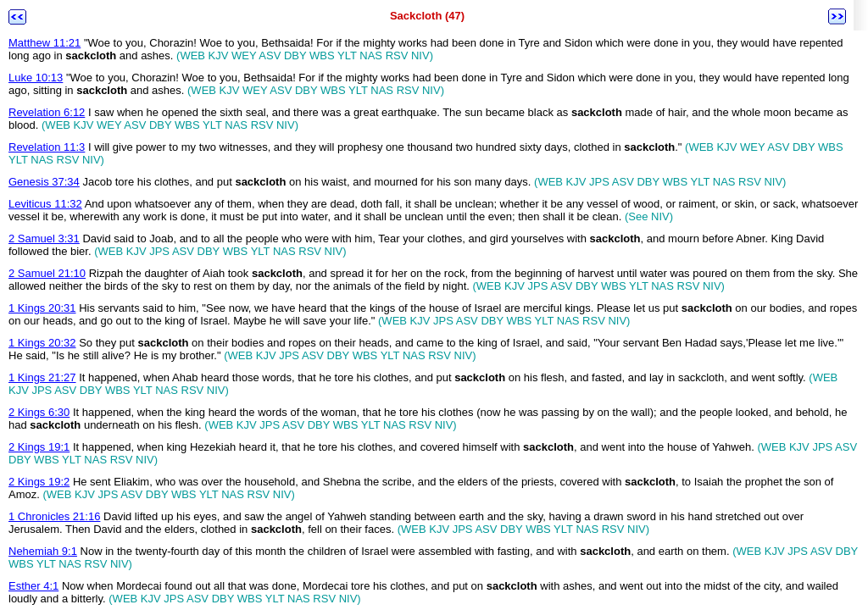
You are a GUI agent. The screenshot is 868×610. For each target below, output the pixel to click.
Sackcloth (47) (427, 16)
